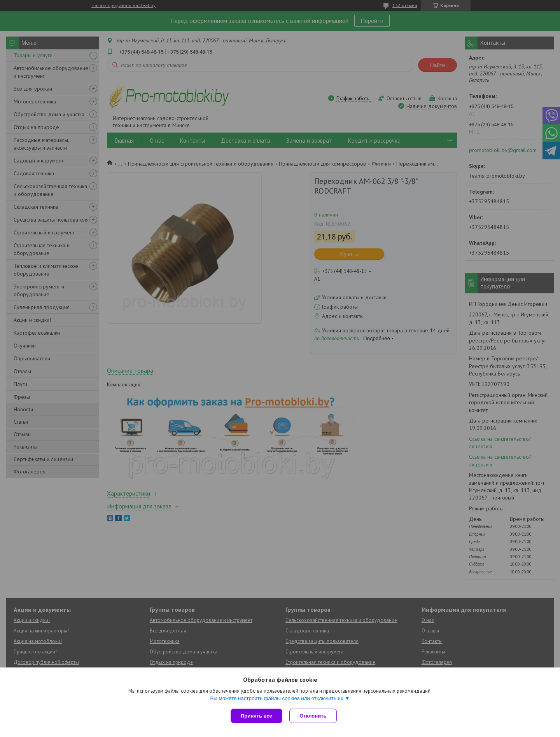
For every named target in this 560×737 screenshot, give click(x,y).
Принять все (256, 716)
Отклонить (314, 716)
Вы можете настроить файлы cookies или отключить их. (277, 699)
